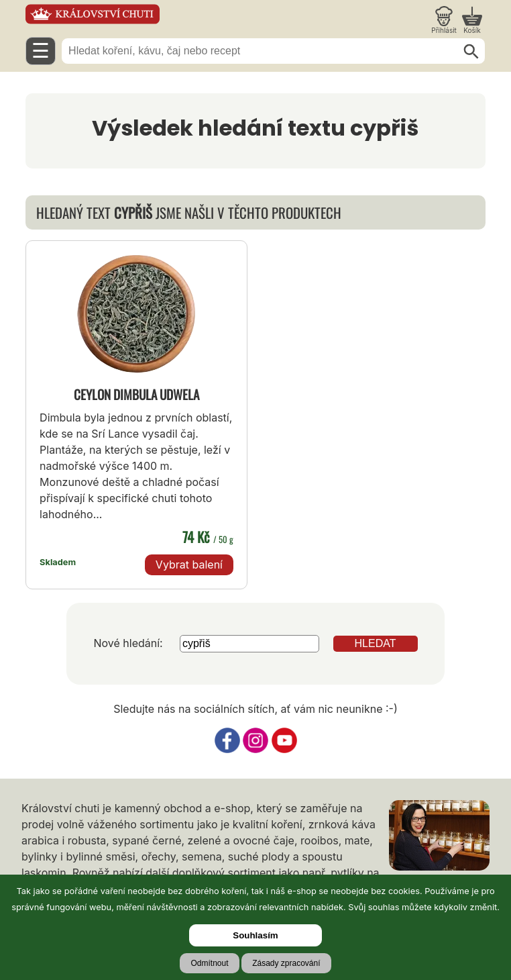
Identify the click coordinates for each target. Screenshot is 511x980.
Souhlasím (255, 935)
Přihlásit (444, 30)
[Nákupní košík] (472, 20)
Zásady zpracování (286, 963)
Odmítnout (209, 963)
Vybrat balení (189, 565)
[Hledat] (471, 52)
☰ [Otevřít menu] (41, 51)
